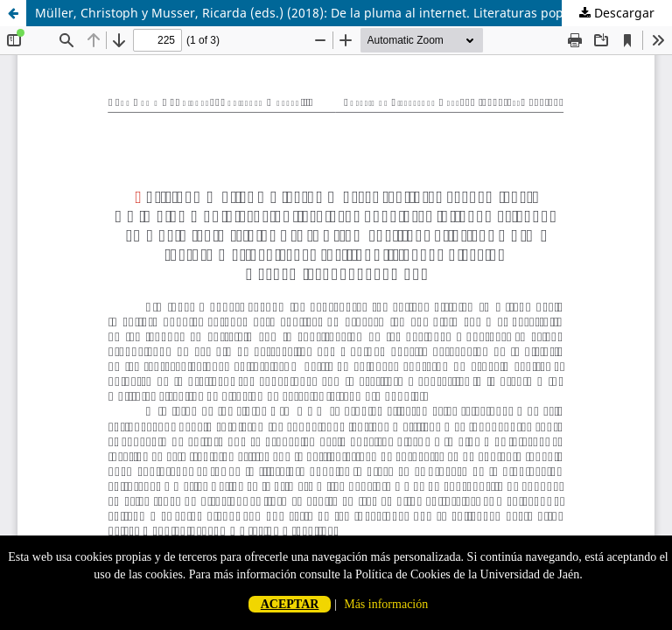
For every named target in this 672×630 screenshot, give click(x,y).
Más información (386, 604)
